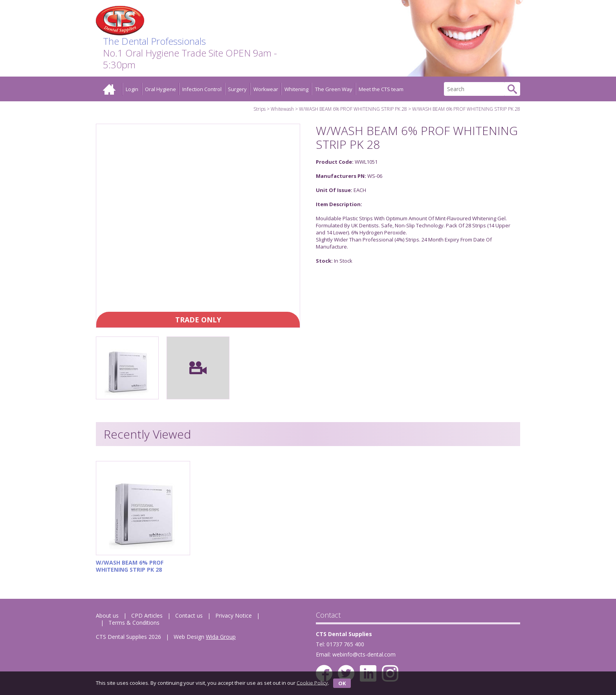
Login (132, 89)
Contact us (189, 615)
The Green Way (334, 89)
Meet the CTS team (381, 89)
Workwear (266, 89)
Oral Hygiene (160, 89)
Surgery (237, 89)
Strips (259, 109)
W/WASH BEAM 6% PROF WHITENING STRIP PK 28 (353, 109)
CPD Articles (147, 615)
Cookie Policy (312, 682)
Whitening (296, 89)
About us (107, 615)
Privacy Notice (234, 615)
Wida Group (221, 637)
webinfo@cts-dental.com (364, 654)
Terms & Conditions (134, 623)
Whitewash (282, 109)
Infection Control (202, 89)
